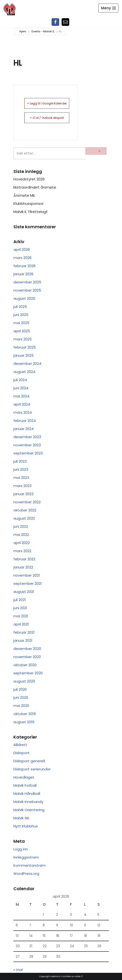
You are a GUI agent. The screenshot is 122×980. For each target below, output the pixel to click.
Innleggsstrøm (26, 857)
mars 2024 (23, 412)
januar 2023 (23, 494)
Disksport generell (29, 761)
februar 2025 (25, 347)
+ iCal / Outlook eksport (47, 118)
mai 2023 (21, 478)
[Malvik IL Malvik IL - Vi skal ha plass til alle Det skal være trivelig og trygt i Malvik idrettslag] (10, 9)
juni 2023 (21, 469)
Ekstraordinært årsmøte (35, 187)
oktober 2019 (25, 714)
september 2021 (28, 583)
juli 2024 (20, 380)
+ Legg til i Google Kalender (47, 103)
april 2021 (21, 624)
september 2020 (28, 673)
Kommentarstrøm (29, 865)
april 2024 (22, 404)
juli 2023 (20, 461)
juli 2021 (20, 600)
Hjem (23, 31)
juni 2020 (21, 697)
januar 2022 (23, 567)
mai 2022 (21, 535)
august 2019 (24, 722)
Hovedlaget (24, 777)
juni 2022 (21, 526)
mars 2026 (22, 258)
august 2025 (24, 298)
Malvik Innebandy (28, 802)
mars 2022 (22, 551)
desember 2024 (27, 364)
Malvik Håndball (27, 794)
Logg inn (21, 849)
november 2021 (27, 575)
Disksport (21, 753)
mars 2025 (23, 339)
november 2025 (27, 290)
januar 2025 (24, 355)
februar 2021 (24, 632)
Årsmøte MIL (24, 195)
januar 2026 (23, 274)
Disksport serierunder (32, 769)
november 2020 (27, 657)
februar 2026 (24, 266)
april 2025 (22, 331)
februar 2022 (24, 559)
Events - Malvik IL (43, 31)
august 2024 (24, 372)
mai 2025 (21, 323)
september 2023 (28, 453)
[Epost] (65, 22)
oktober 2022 (25, 510)
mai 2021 (21, 616)
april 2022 (21, 543)
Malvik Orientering (29, 810)
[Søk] (49, 153)
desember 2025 (27, 282)
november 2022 (27, 502)
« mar (18, 970)
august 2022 (24, 518)
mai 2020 (21, 706)
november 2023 (27, 445)
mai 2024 (21, 396)
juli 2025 (20, 307)
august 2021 (24, 592)
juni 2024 (21, 388)
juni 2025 (21, 315)
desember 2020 (27, 649)
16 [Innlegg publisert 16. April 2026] (58, 936)
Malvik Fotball (25, 785)
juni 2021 (20, 608)
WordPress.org (26, 874)
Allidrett (20, 745)
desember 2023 (27, 437)
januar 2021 (23, 640)
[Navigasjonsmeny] (108, 8)
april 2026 (22, 249)
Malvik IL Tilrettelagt (31, 212)
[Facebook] (55, 22)
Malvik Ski (21, 818)
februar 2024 (25, 421)
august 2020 (24, 681)
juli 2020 (20, 689)
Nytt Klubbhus (26, 826)
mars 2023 (22, 486)
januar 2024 (24, 429)
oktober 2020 (25, 665)
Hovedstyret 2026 (29, 179)
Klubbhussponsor (29, 203)
